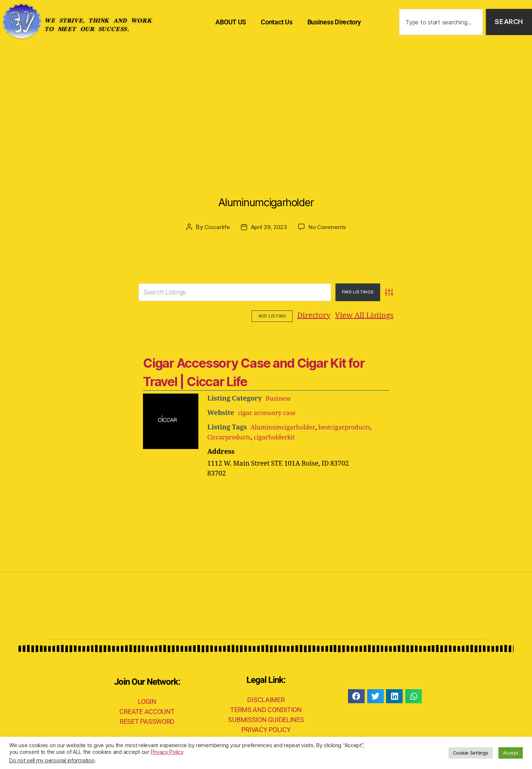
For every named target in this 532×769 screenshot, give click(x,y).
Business (279, 398)
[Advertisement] (266, 99)
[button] (356, 695)
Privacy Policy (167, 752)
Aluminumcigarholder (266, 198)
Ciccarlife (215, 227)
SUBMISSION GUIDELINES (266, 719)
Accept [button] (511, 753)
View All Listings (318, 315)
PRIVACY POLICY (266, 729)
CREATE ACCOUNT (147, 710)
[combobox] (441, 22)
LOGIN (147, 700)
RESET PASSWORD (147, 720)
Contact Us (277, 22)
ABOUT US (231, 22)
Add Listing (373, 315)
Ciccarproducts (231, 437)
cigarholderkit (280, 437)
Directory (268, 315)
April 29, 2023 (269, 227)
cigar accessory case (269, 412)
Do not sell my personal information (52, 761)
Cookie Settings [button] (471, 753)
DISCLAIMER (266, 699)
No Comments (329, 227)
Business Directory (334, 22)
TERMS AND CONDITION (266, 709)
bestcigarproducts (352, 427)
